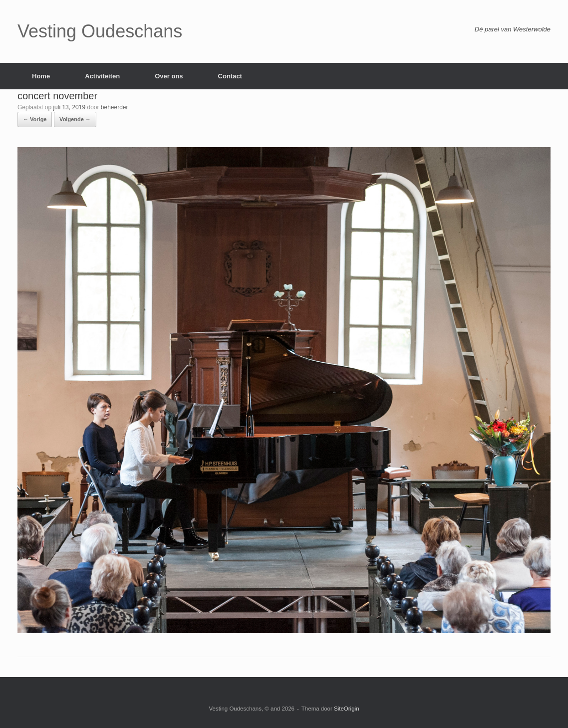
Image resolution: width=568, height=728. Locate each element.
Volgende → (75, 119)
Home (41, 76)
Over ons (169, 76)
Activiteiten (102, 76)
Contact (230, 76)
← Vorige (35, 119)
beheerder (115, 107)
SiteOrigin (347, 709)
